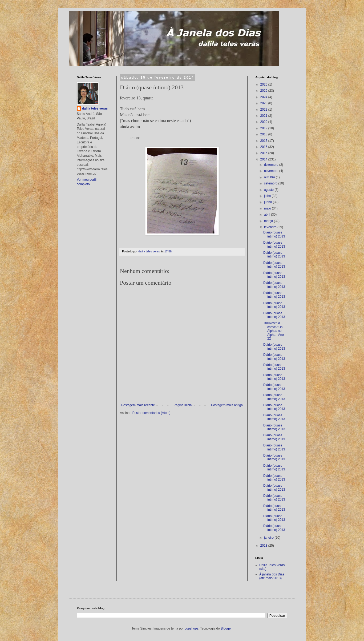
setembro (271, 183)
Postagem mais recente (138, 405)
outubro (270, 177)
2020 (264, 122)
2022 (264, 110)
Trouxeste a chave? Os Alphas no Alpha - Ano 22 (274, 331)
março (269, 221)
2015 (264, 153)
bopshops (191, 628)
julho (268, 196)
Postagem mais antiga (227, 405)
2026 (264, 84)
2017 (264, 141)
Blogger (226, 628)
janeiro (269, 538)
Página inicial (183, 405)
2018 (264, 134)
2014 (264, 159)
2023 (264, 103)
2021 (264, 116)
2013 (264, 546)
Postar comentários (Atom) (151, 413)
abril (268, 215)
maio (268, 208)
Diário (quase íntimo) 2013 (274, 234)
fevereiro (271, 227)
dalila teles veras (95, 108)
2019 (264, 128)
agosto (269, 190)
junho (268, 202)
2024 (264, 97)
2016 (264, 147)
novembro (272, 171)
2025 (264, 91)
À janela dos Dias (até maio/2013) (272, 576)
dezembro (272, 165)
